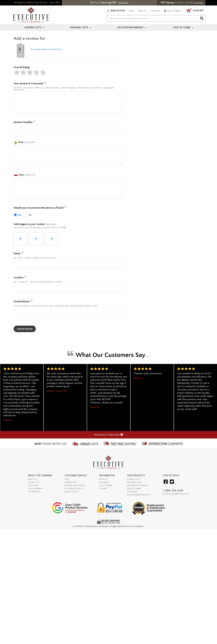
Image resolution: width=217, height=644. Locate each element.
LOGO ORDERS (106, 485)
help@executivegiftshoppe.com (176, 494)
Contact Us (155, 11)
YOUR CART (195, 11)
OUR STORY (33, 485)
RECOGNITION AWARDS (138, 485)
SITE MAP (103, 489)
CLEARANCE (132, 492)
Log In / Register (173, 11)
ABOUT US (32, 479)
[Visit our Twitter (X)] (172, 482)
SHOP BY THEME (134, 489)
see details (198, 3)
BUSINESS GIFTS (134, 479)
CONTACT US (33, 482)
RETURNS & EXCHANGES (75, 485)
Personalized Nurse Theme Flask (46, 49)
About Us (142, 11)
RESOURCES (104, 482)
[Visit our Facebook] (166, 482)
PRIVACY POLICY (72, 492)
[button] (17, 72)
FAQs (67, 479)
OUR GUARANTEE (35, 489)
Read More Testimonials (109, 435)
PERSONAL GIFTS (134, 482)
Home (131, 11)
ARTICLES (103, 479)
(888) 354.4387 (116, 11)
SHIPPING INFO (71, 482)
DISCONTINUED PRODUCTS (139, 495)
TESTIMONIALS (34, 492)
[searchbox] (156, 18)
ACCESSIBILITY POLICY (74, 489)
